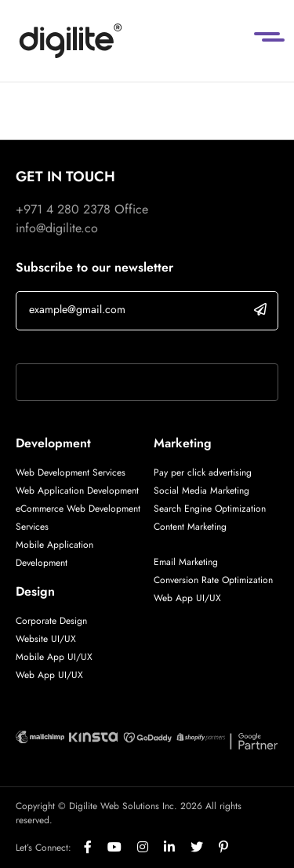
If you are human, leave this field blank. (120, 343)
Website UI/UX (46, 639)
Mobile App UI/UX (54, 657)
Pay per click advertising (203, 472)
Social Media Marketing (201, 491)
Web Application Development (77, 491)
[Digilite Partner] (40, 736)
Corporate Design (51, 621)
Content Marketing (190, 527)
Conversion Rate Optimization (213, 580)
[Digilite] (71, 41)
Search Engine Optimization (210, 509)
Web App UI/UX (49, 675)
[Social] (96, 848)
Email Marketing (186, 562)
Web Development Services (71, 472)
